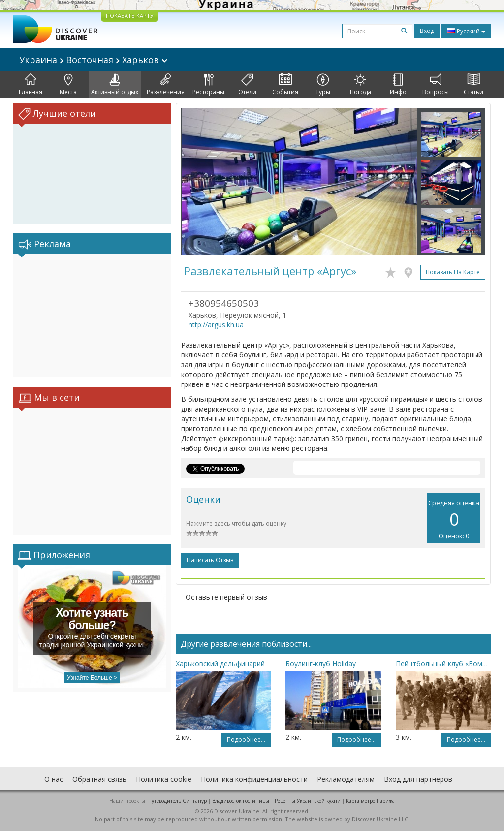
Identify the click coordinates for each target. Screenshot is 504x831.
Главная (31, 85)
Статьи (473, 85)
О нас (54, 779)
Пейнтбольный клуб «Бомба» (443, 663)
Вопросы (436, 85)
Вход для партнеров (418, 779)
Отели (247, 85)
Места (68, 85)
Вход (427, 31)
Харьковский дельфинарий (220, 663)
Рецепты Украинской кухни (308, 801)
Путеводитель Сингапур (177, 801)
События (285, 85)
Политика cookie (164, 779)
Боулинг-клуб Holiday (321, 663)
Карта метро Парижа (370, 801)
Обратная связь (99, 779)
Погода (361, 85)
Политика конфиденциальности (254, 779)
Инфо (398, 85)
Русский (466, 31)
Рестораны (208, 85)
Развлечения (166, 85)
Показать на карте (453, 272)
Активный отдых (115, 85)
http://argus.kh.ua (216, 325)
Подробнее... (246, 740)
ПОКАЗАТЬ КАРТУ (130, 16)
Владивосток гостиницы (241, 801)
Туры (323, 85)
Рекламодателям (346, 779)
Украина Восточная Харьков (93, 60)
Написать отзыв (210, 560)
